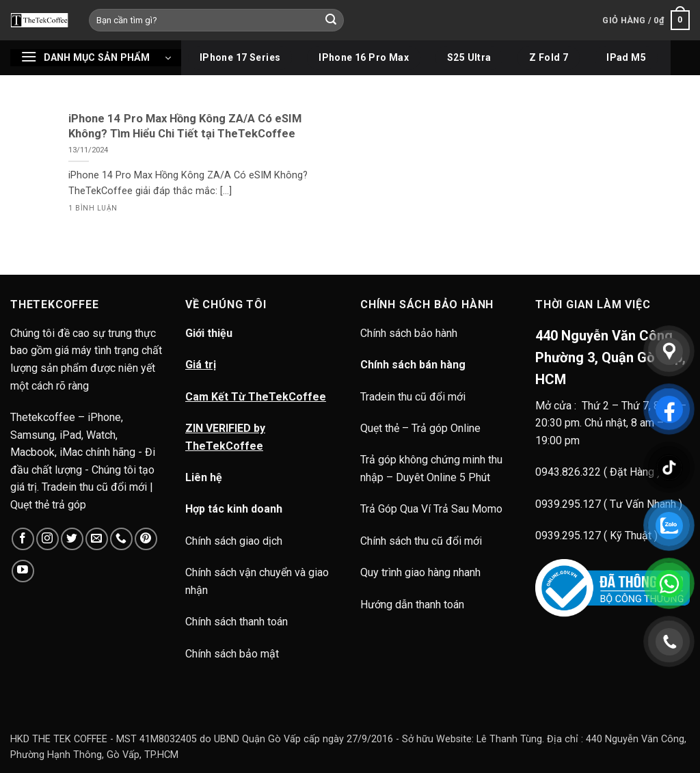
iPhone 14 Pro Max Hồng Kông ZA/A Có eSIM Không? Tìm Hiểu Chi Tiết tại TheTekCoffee (185, 126)
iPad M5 (626, 57)
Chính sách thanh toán (237, 622)
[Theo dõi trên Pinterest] (146, 539)
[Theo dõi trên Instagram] (48, 539)
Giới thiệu (209, 333)
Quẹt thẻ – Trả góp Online (420, 428)
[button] (646, 21)
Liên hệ (204, 477)
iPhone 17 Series (240, 57)
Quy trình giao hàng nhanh (420, 572)
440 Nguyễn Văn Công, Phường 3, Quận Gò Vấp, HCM (610, 357)
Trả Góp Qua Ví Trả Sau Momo (431, 509)
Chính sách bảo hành (410, 333)
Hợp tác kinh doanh (234, 509)
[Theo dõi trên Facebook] (23, 539)
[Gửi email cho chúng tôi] (97, 539)
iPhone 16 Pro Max (364, 57)
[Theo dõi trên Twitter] (72, 539)
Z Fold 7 (549, 57)
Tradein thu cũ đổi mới (413, 397)
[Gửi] (332, 21)
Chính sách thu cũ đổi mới (421, 541)
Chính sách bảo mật (232, 654)
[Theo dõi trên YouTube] (23, 571)
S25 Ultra (469, 57)
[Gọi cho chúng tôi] (121, 539)
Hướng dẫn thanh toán (412, 605)
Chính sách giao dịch (234, 541)
